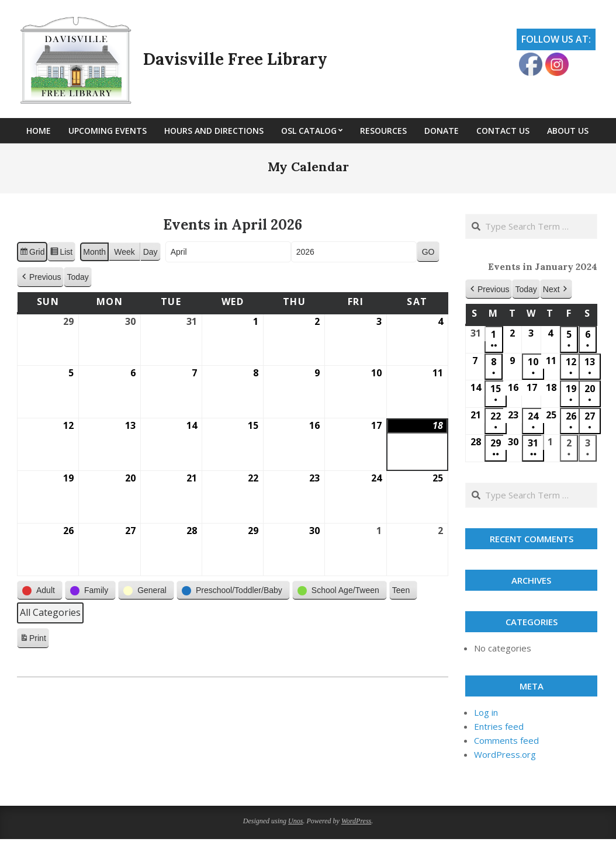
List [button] (61, 254)
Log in (486, 712)
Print (33, 640)
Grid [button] (32, 254)
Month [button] (94, 252)
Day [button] (150, 252)
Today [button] (77, 277)
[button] (40, 277)
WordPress (356, 821)
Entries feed (499, 726)
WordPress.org (505, 754)
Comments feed (506, 740)
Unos (295, 821)
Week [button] (124, 252)
